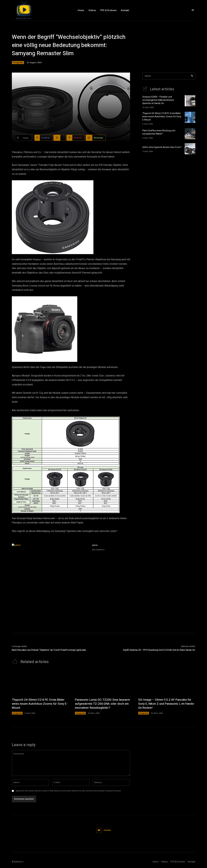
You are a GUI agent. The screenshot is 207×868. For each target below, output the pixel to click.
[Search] (192, 76)
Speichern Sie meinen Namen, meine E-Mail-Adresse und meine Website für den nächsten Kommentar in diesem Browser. (68, 791)
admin (95, 545)
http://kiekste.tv (98, 550)
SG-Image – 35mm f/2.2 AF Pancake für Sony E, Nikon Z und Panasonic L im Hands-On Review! (166, 704)
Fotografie (18, 63)
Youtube (107, 830)
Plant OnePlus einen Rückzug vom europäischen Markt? (159, 132)
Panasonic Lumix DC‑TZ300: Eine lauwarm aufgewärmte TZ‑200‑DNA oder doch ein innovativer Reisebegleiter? (103, 704)
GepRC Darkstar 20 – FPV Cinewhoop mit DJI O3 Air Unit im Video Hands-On (159, 650)
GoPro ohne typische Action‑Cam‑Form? (162, 147)
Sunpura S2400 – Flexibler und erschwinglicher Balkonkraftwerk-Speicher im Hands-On (158, 100)
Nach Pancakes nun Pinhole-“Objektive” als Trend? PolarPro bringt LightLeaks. (49, 650)
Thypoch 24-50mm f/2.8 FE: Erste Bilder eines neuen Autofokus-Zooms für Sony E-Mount (162, 117)
